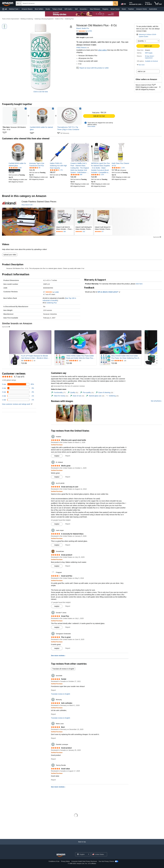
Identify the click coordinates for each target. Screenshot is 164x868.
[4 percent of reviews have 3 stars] (18, 392)
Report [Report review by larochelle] (53, 690)
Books (48, 9)
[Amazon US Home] (61, 855)
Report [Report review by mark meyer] (68, 545)
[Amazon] (8, 3)
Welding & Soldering (27, 19)
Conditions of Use (54, 861)
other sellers (102, 50)
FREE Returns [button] (83, 48)
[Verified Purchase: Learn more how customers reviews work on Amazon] (57, 445)
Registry (105, 9)
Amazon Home (142, 9)
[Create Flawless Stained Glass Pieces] (39, 202)
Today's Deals (57, 9)
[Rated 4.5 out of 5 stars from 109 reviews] (81, 361)
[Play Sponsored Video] (30, 342)
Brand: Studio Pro (83, 28)
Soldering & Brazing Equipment (44, 19)
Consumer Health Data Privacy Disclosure (84, 861)
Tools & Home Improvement (10, 19)
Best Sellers (39, 9)
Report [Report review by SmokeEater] (68, 566)
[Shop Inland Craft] (27, 205)
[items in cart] (158, 3)
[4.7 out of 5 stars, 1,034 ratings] (118, 168)
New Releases (95, 9)
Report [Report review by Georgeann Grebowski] (68, 648)
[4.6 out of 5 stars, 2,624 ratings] (98, 175)
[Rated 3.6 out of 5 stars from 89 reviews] (36, 361)
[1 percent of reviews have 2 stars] (18, 396)
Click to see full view (41, 92)
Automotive (153, 9)
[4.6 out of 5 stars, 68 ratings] (35, 168)
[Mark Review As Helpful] (57, 456)
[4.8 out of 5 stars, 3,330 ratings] (15, 168)
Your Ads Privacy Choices (106, 861)
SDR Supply (149, 53)
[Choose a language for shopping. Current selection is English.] (81, 854)
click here (139, 284)
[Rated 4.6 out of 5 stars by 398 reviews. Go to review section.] (65, 232)
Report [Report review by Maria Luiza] (53, 738)
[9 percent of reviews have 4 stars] (18, 388)
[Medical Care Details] (19, 9)
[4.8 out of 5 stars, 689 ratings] (76, 175)
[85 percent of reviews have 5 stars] (18, 384)
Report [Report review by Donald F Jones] (68, 627)
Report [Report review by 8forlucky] (53, 714)
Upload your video (10, 255)
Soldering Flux (69, 19)
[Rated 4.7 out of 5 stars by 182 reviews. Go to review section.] (84, 232)
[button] (5, 9)
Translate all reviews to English (63, 669)
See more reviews (58, 656)
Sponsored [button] (157, 237)
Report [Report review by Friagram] (68, 606)
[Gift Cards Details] (73, 9)
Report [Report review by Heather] (68, 456)
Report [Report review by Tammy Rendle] (53, 780)
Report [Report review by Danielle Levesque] (53, 759)
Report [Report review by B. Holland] (68, 477)
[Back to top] (82, 844)
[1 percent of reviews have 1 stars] (18, 400)
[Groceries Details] (88, 9)
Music (124, 9)
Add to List (141, 71)
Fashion (131, 9)
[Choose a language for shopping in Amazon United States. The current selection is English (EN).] (123, 4)
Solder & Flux (59, 19)
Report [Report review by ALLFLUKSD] (68, 524)
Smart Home (115, 9)
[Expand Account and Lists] (142, 4)
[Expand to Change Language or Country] (88, 854)
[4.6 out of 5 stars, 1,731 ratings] (56, 170)
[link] (42, 116)
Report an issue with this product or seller (93, 68)
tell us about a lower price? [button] (109, 292)
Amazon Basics (27, 9)
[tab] (58, 393)
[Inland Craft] (9, 203)
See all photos (156, 401)
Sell (76, 9)
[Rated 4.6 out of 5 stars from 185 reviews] (126, 361)
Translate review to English (61, 694)
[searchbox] (67, 3)
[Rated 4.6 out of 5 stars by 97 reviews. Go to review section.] (103, 232)
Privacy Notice (65, 861)
